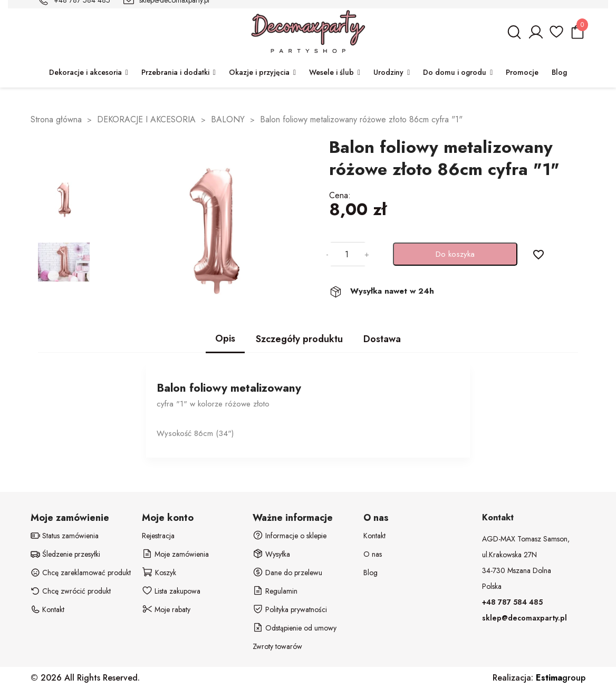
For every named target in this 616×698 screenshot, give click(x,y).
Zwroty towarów (277, 646)
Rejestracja (158, 536)
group (561, 678)
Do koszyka (455, 254)
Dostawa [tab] (382, 339)
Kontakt (374, 536)
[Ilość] (346, 254)
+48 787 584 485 (512, 602)
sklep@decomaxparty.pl (524, 618)
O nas (373, 554)
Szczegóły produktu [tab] (299, 339)
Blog (370, 573)
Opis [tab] (225, 338)
